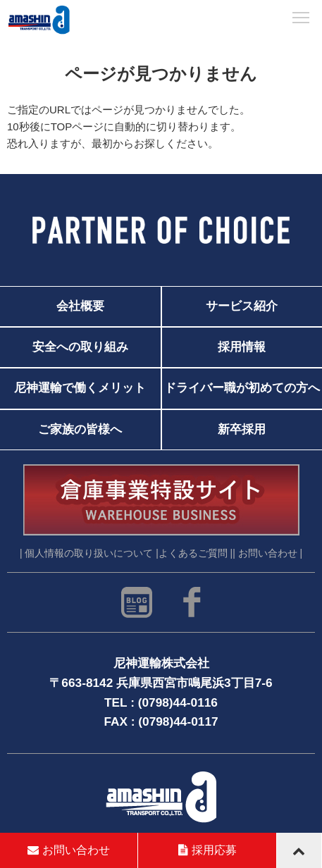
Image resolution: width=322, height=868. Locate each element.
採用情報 (242, 347)
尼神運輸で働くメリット (80, 388)
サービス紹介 (242, 306)
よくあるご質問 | (196, 553)
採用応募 (208, 850)
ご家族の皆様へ (80, 429)
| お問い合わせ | (267, 553)
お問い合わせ (69, 850)
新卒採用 (242, 429)
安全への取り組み (80, 347)
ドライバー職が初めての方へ (242, 388)
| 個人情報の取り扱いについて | (89, 553)
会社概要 (80, 306)
